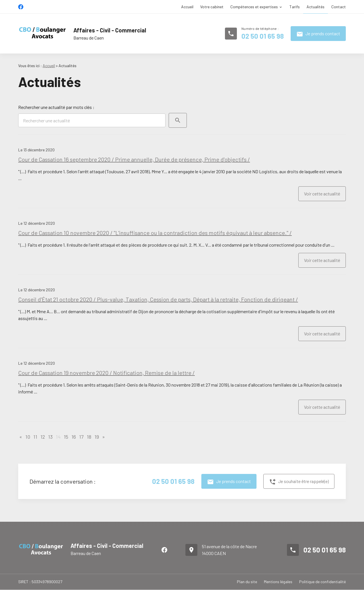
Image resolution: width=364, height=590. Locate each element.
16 (74, 437)
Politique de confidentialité (322, 582)
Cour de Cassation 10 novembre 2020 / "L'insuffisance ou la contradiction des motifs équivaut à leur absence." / (155, 233)
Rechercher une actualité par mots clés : (56, 107)
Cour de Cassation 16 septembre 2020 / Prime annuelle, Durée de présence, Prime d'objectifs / (134, 159)
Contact (339, 7)
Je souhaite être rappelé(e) (299, 482)
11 (35, 437)
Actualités (316, 7)
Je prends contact (318, 34)
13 (50, 437)
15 (66, 437)
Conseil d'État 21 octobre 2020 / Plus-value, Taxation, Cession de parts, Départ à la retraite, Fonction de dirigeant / (158, 299)
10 (28, 437)
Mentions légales (278, 582)
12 (43, 437)
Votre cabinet (212, 7)
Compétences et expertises (254, 7)
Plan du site (247, 582)
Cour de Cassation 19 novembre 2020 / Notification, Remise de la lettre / (106, 373)
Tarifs (295, 7)
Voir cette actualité (322, 194)
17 (81, 437)
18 (89, 437)
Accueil (187, 7)
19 (97, 437)
